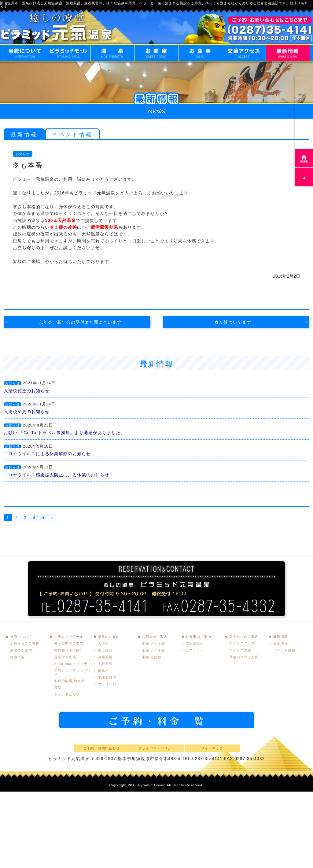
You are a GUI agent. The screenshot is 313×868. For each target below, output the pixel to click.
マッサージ (107, 684)
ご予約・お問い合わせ (101, 748)
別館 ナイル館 (153, 650)
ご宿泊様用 (195, 643)
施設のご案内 (21, 650)
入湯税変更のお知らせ (27, 391)
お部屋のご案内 (155, 637)
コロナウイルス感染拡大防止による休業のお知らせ (56, 475)
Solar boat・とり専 (71, 664)
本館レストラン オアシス (73, 672)
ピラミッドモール (69, 637)
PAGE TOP (304, 177)
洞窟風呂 (105, 657)
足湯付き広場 (65, 657)
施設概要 (17, 657)
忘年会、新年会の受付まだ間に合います (80, 322)
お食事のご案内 (198, 637)
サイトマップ (212, 748)
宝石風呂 (105, 664)
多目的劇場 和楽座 (69, 681)
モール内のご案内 (69, 643)
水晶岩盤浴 (107, 677)
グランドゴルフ (67, 694)
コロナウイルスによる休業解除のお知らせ (47, 454)
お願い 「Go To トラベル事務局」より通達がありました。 (64, 433)
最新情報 (24, 135)
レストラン (195, 650)
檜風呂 (103, 670)
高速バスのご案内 (244, 657)
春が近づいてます (233, 322)
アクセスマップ (242, 643)
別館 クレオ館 (153, 643)
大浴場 (103, 643)
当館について (21, 637)
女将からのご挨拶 (25, 643)
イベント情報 (72, 135)
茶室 (58, 688)
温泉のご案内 (109, 637)
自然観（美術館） (69, 650)
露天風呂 (105, 650)
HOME (304, 158)
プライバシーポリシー (157, 748)
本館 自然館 (152, 657)
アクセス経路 (240, 650)
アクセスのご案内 (244, 637)
